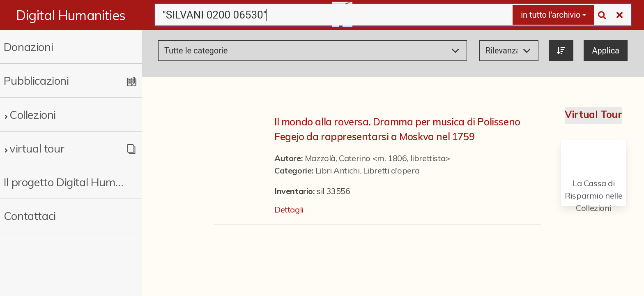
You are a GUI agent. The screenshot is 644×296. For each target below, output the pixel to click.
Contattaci (30, 216)
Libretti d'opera (391, 170)
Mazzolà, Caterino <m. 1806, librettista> (377, 158)
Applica (606, 51)
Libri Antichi (338, 170)
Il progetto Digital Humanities (64, 182)
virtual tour (37, 148)
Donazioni (28, 47)
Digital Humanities (71, 15)
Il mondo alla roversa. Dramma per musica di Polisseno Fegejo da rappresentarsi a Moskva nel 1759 (397, 129)
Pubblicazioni (36, 80)
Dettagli (289, 209)
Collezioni (33, 114)
